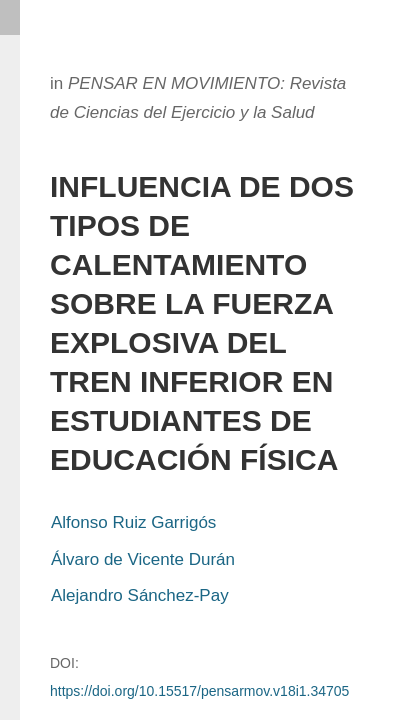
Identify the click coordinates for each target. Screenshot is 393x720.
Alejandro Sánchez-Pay (140, 595)
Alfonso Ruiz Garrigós (133, 522)
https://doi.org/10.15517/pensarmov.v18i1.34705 (199, 691)
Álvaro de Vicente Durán (143, 559)
